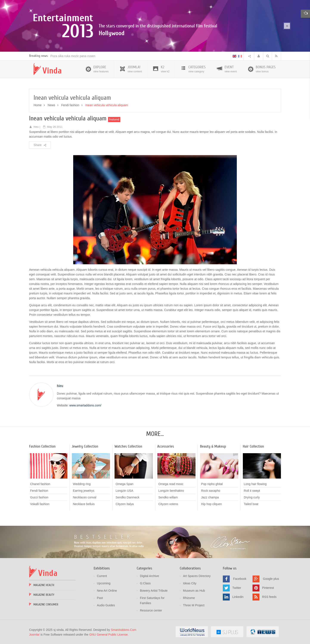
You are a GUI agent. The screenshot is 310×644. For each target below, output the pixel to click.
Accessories (166, 446)
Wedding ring (82, 484)
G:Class (145, 583)
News (51, 105)
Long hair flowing (255, 484)
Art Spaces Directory (197, 576)
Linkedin (238, 597)
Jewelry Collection (85, 446)
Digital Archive (150, 576)
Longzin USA (124, 491)
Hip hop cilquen (212, 504)
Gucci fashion (39, 497)
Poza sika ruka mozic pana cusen (73, 56)
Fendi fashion (70, 105)
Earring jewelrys (84, 491)
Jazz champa (210, 497)
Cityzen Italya (125, 504)
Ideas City (190, 583)
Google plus (271, 579)
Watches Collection (128, 446)
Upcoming (104, 583)
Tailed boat (251, 504)
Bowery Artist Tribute (154, 591)
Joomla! (34, 635)
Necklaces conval (85, 497)
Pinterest (268, 588)
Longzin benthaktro (171, 491)
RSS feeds (269, 597)
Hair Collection (253, 446)
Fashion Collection (42, 446)
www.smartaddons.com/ (85, 405)
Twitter (237, 588)
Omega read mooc (171, 484)
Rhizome (189, 598)
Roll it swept (252, 491)
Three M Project (194, 605)
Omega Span (125, 484)
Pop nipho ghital (212, 484)
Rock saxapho (211, 491)
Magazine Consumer (46, 604)
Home (38, 105)
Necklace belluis (84, 504)
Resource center (151, 610)
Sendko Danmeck (128, 497)
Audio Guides (106, 605)
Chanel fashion (40, 484)
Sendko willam (168, 497)
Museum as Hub (194, 591)
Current (102, 576)
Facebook (240, 579)
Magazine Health (44, 585)
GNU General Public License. (109, 635)
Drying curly (252, 497)
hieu (36, 127)
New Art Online (107, 591)
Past (100, 598)
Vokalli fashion (40, 504)
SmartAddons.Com (124, 630)
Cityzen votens (168, 504)
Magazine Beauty (44, 595)
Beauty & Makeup (213, 446)
